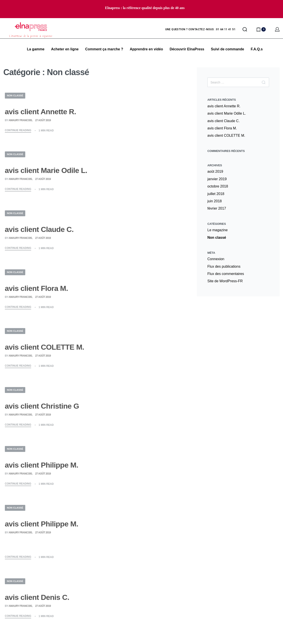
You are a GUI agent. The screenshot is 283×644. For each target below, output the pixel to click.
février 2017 (217, 208)
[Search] (264, 82)
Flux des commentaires (226, 274)
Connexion (216, 259)
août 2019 (215, 171)
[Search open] (245, 29)
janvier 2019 (217, 179)
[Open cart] (261, 29)
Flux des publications (224, 266)
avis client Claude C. (224, 121)
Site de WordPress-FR (225, 281)
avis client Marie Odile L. (227, 113)
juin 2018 (215, 201)
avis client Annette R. (224, 106)
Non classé (217, 238)
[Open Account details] (277, 29)
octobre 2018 (218, 186)
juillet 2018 (216, 194)
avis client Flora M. (222, 128)
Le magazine (218, 230)
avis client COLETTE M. (226, 135)
